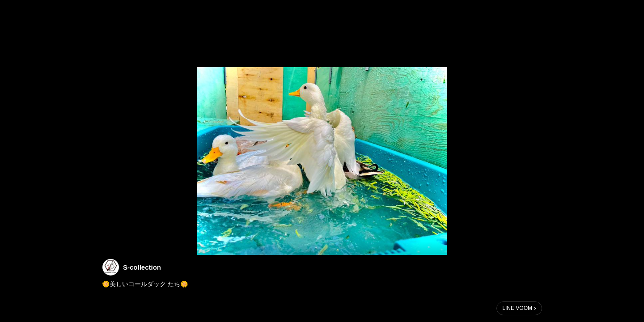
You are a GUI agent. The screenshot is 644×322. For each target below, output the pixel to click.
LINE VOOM (517, 308)
